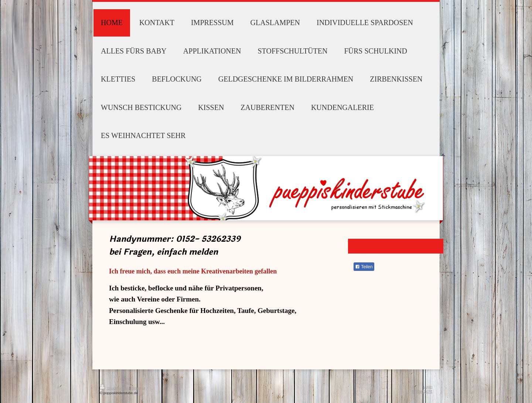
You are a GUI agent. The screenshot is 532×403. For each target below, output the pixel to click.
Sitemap (138, 388)
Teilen (364, 267)
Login (428, 387)
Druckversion (115, 388)
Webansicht (422, 391)
